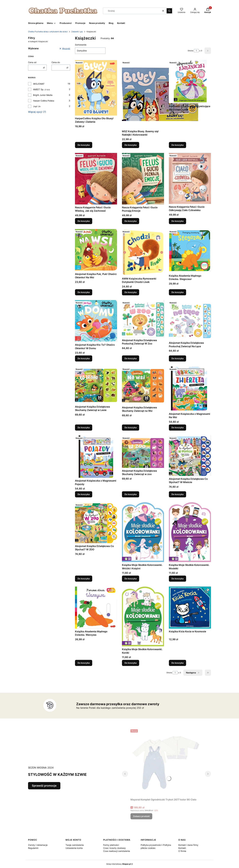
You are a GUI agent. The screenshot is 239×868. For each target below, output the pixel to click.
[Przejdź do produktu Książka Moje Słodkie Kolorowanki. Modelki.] (190, 532)
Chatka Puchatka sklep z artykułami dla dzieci (48, 32)
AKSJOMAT (39, 84)
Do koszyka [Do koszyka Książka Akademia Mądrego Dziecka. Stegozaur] (177, 292)
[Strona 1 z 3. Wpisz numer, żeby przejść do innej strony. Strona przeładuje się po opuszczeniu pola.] (196, 51)
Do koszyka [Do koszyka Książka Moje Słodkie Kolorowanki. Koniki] (131, 663)
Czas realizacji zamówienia (117, 851)
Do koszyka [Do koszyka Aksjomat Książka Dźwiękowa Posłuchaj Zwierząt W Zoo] (131, 359)
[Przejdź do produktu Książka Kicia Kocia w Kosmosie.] (190, 608)
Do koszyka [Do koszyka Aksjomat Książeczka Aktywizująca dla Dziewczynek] (177, 145)
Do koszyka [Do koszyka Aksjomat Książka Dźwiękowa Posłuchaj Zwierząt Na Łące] (177, 359)
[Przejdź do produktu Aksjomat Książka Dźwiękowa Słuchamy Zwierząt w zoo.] (143, 452)
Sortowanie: (81, 45)
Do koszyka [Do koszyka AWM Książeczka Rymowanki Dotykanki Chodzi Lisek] (131, 292)
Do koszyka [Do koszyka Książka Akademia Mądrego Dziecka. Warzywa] (84, 663)
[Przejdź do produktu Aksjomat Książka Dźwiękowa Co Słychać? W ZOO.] (96, 523)
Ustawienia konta (74, 848)
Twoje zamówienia (75, 845)
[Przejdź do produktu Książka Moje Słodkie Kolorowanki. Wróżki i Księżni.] (143, 532)
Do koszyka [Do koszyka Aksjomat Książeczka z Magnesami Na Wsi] (177, 427)
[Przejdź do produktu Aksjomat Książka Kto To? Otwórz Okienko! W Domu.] (96, 321)
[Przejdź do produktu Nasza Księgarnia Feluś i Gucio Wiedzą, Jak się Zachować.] (96, 179)
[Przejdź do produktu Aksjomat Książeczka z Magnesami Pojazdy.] (96, 457)
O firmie (182, 851)
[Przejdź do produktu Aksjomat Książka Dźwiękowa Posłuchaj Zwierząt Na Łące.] (190, 320)
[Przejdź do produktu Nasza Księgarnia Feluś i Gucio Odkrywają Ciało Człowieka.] (190, 178)
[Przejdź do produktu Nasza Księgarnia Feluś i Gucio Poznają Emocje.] (143, 179)
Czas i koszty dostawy (114, 848)
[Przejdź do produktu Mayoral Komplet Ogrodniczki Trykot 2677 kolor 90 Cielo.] (166, 762)
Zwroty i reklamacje (38, 845)
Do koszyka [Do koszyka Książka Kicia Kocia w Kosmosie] (177, 663)
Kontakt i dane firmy (188, 845)
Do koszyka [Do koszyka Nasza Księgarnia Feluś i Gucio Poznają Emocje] (131, 221)
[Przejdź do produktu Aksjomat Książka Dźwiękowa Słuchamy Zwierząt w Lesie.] (96, 385)
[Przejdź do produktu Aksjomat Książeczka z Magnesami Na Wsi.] (190, 389)
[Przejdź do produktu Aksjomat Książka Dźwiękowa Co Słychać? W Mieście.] (190, 456)
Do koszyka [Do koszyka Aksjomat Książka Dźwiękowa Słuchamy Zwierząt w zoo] (131, 494)
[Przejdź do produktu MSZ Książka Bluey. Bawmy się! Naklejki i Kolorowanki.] (160, 94)
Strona (190, 51)
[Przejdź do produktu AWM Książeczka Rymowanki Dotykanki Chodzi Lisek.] (143, 252)
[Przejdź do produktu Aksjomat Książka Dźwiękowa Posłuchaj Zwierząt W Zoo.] (143, 319)
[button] (169, 11)
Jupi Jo (37, 106)
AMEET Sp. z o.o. (42, 89)
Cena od (32, 62)
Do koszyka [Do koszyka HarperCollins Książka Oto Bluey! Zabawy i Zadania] (84, 145)
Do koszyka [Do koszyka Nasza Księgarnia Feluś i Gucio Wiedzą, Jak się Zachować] (84, 221)
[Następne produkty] (193, 673)
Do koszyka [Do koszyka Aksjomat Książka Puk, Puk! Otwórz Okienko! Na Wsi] (84, 292)
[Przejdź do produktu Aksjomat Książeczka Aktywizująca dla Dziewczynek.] (190, 82)
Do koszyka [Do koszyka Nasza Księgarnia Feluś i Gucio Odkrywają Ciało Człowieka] (177, 221)
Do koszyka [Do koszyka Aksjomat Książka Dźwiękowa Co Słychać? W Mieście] (177, 494)
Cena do (56, 62)
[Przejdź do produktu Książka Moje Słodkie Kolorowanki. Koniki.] (143, 616)
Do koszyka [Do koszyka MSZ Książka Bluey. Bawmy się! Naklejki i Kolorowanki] (131, 145)
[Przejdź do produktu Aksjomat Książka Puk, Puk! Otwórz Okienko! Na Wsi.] (96, 250)
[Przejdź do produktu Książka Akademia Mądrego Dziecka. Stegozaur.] (190, 251)
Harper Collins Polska (44, 101)
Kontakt (182, 848)
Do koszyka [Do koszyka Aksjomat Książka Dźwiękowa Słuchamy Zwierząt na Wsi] (131, 427)
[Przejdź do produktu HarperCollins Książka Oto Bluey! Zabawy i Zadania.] (96, 88)
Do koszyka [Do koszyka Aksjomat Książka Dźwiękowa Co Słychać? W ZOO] (84, 579)
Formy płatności (111, 845)
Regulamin (33, 848)
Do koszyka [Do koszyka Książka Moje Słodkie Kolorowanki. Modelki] (177, 579)
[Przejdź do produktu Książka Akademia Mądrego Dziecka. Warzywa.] (96, 608)
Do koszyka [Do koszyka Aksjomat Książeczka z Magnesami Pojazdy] (84, 494)
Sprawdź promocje (44, 786)
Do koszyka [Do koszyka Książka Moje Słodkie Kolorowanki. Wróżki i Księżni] (131, 579)
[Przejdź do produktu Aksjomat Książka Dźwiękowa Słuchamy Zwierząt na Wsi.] (143, 386)
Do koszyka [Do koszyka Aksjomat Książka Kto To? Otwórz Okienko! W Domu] (84, 359)
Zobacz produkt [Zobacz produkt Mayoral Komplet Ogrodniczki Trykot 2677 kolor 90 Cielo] (141, 816)
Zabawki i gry (77, 32)
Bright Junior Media (43, 95)
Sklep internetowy (119, 864)
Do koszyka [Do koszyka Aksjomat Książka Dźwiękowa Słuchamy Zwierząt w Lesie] (84, 427)
